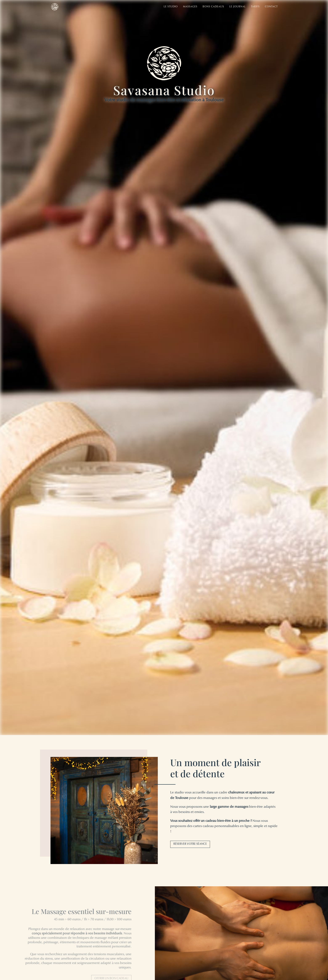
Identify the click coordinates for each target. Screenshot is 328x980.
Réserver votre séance (192, 844)
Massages (190, 7)
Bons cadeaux (213, 7)
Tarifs (255, 7)
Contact (271, 7)
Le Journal (238, 7)
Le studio (171, 7)
